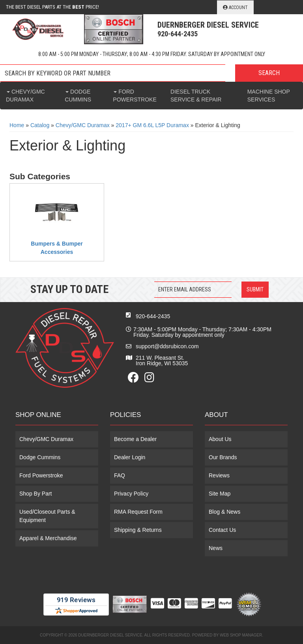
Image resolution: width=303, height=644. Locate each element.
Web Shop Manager (241, 635)
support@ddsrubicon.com (167, 346)
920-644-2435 (153, 316)
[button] (151, 73)
